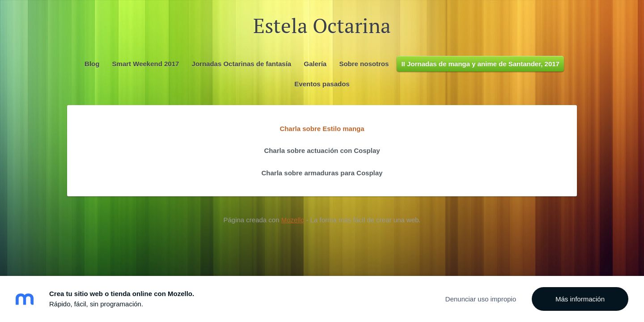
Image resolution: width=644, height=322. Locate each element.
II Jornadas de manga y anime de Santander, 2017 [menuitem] (480, 64)
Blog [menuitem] (92, 64)
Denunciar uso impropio (481, 299)
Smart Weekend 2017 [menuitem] (146, 64)
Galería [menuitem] (315, 64)
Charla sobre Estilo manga (322, 129)
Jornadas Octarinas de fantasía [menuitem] (242, 64)
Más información (580, 299)
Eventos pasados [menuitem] (322, 84)
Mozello (293, 220)
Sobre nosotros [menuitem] (364, 64)
